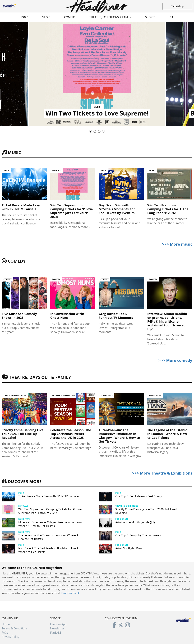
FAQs (5, 633)
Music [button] (46, 17)
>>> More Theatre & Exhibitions (162, 473)
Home (24, 17)
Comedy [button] (70, 17)
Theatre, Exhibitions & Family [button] (110, 17)
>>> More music (177, 244)
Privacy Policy (11, 637)
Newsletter (57, 628)
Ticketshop (177, 6)
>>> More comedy (175, 360)
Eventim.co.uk (70, 593)
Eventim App (58, 624)
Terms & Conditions (15, 628)
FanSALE (56, 633)
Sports (150, 17)
